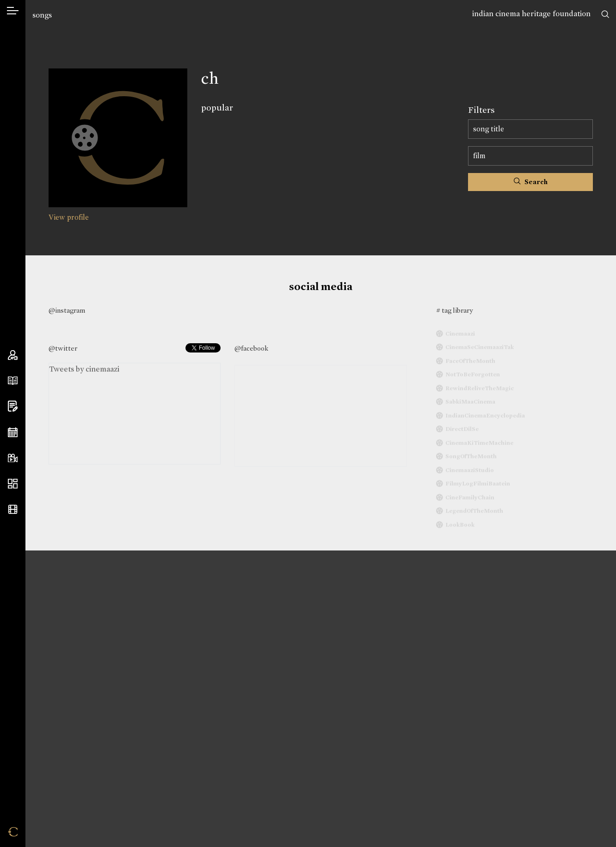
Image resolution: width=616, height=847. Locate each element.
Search (531, 182)
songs (42, 15)
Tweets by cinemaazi (84, 372)
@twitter (63, 348)
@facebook (251, 348)
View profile (69, 217)
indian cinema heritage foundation (531, 14)
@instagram (67, 310)
